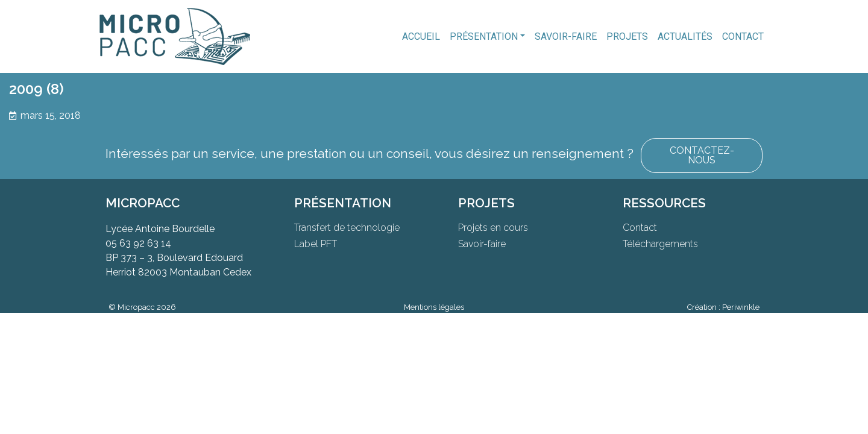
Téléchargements (660, 244)
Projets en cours (493, 228)
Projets (627, 36)
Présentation (484, 36)
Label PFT (316, 244)
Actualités (685, 36)
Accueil (421, 36)
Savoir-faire (566, 36)
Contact (743, 36)
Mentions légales (434, 307)
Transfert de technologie (347, 228)
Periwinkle (741, 307)
